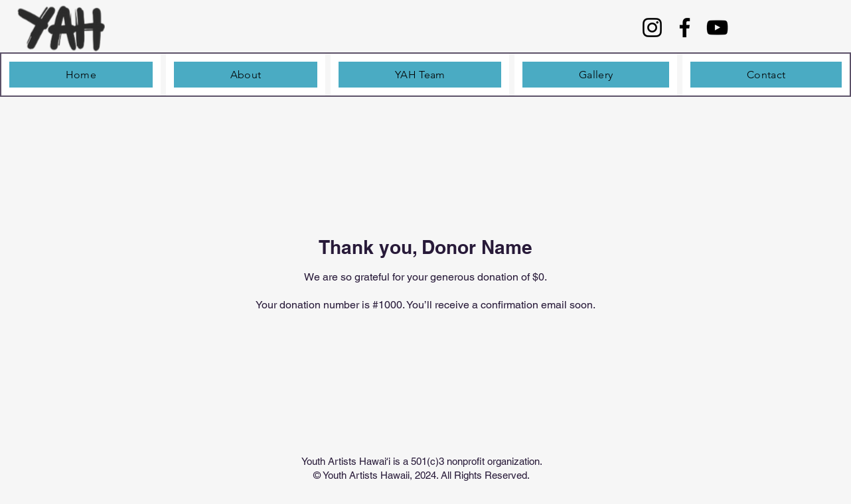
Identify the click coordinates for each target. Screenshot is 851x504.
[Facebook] (685, 28)
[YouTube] (717, 28)
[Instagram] (652, 28)
